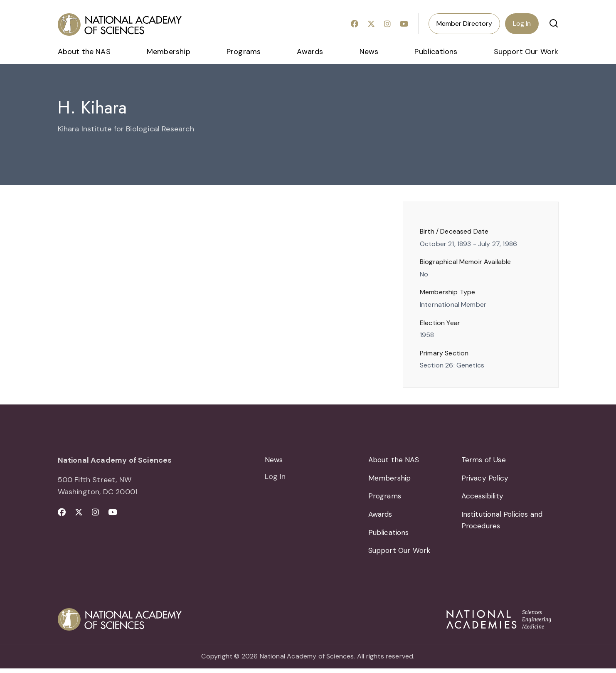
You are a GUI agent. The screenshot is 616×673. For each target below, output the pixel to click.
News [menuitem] (369, 52)
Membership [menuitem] (169, 52)
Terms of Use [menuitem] (484, 460)
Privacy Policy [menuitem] (485, 479)
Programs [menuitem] (244, 52)
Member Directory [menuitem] (464, 23)
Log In (522, 23)
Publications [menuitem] (436, 52)
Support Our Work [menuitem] (526, 52)
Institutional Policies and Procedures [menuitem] (504, 523)
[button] (554, 23)
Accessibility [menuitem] (484, 498)
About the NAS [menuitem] (84, 52)
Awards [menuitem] (310, 52)
